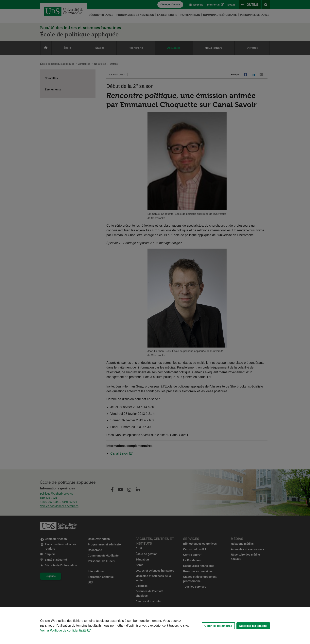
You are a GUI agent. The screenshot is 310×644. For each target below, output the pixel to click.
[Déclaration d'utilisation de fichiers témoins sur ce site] (155, 626)
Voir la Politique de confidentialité (63, 630)
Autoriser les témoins (253, 626)
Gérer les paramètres (218, 626)
